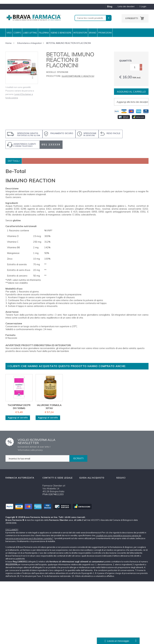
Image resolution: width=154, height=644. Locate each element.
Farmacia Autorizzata (91, 532)
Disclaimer (85, 522)
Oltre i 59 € (92, 556)
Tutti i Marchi (86, 527)
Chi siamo (84, 487)
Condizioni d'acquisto (90, 516)
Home (9, 43)
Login (143, 6)
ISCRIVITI (78, 458)
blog (110, 6)
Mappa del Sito (87, 538)
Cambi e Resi (86, 511)
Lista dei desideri (124, 6)
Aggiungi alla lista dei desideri (132, 102)
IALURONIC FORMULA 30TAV (49, 407)
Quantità (125, 61)
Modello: (51, 72)
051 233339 (51, 144)
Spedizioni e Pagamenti (92, 498)
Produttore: (54, 76)
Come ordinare (87, 492)
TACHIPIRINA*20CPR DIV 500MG (19, 407)
